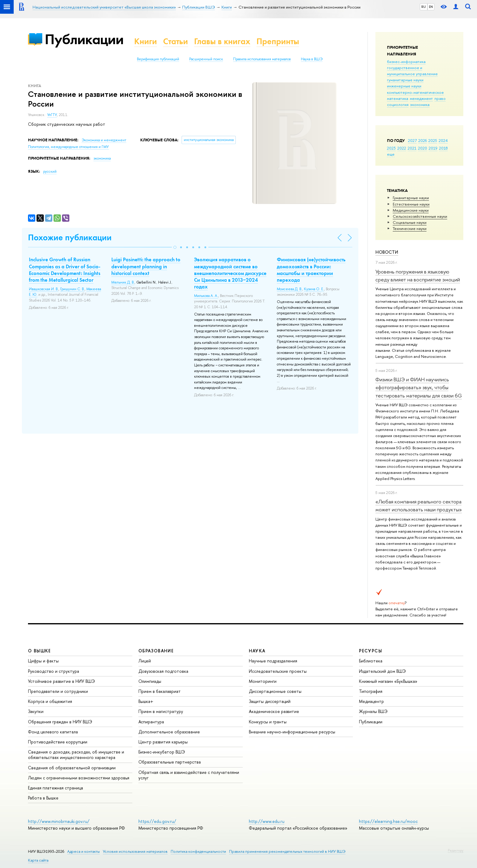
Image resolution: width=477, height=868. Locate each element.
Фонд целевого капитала (53, 732)
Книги (146, 41)
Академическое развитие (274, 711)
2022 (402, 148)
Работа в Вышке (43, 798)
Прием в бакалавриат (160, 691)
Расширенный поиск (206, 59)
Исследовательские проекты (278, 671)
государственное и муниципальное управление (412, 71)
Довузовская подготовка (163, 671)
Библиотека (371, 661)
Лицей (145, 661)
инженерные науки (404, 86)
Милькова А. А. (206, 296)
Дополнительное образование (169, 732)
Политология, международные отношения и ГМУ (68, 147)
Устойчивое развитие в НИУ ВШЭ (61, 681)
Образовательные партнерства (170, 762)
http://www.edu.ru (267, 821)
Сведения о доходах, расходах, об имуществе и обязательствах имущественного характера (76, 755)
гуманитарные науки (405, 80)
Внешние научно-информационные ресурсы (292, 732)
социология (398, 104)
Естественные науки (411, 204)
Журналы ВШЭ (373, 711)
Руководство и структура (54, 671)
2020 (423, 148)
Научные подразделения (273, 661)
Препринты (278, 41)
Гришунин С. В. (72, 289)
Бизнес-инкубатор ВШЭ (162, 752)
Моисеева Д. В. (289, 289)
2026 (423, 140)
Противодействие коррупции (58, 742)
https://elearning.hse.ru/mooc (388, 821)
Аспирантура (151, 722)
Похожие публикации (70, 237)
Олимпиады (150, 681)
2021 (412, 148)
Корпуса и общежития (50, 701)
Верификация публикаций (158, 59)
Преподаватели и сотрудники (58, 691)
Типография (371, 691)
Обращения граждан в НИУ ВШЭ (60, 722)
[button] (175, 247)
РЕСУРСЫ (371, 651)
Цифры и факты (43, 661)
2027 (412, 140)
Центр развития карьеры (163, 742)
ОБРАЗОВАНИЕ (156, 651)
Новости (387, 252)
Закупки (36, 711)
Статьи (176, 41)
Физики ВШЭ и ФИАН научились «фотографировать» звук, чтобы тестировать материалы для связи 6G (419, 387)
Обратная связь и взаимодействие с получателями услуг (189, 775)
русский (50, 171)
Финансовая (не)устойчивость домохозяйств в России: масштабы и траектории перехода (311, 270)
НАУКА (257, 651)
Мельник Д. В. (123, 282)
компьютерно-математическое (415, 92)
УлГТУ (52, 115)
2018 (443, 148)
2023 (391, 148)
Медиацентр (371, 701)
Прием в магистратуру (161, 711)
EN (431, 7)
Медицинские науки (411, 210)
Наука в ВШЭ (312, 59)
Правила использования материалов (262, 59)
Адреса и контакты (84, 851)
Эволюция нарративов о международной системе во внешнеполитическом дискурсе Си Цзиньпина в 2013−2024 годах (230, 273)
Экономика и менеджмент (104, 140)
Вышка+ (146, 701)
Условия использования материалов (135, 851)
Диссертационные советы (275, 691)
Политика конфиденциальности (198, 851)
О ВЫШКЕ (40, 651)
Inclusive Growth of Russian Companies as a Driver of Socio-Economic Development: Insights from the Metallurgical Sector (65, 270)
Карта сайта (38, 860)
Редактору (456, 850)
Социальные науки (410, 222)
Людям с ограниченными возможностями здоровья (79, 778)
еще (391, 154)
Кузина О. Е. (314, 289)
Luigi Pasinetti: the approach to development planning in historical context (146, 266)
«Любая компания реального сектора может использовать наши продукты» (419, 505)
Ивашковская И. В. (44, 289)
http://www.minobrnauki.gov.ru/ (59, 821)
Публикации (84, 39)
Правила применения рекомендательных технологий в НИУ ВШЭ (287, 851)
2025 (433, 140)
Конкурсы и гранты (268, 722)
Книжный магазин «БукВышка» (388, 681)
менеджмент (421, 98)
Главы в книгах (222, 41)
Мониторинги (263, 681)
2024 (443, 140)
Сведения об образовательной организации (72, 768)
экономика (420, 104)
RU (424, 7)
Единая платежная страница (56, 788)
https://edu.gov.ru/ (157, 821)
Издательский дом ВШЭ (382, 671)
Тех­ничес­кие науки (410, 228)
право (440, 98)
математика (398, 98)
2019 (433, 148)
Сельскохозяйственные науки (420, 216)
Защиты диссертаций (270, 701)
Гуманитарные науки (411, 198)
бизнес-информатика (406, 62)
